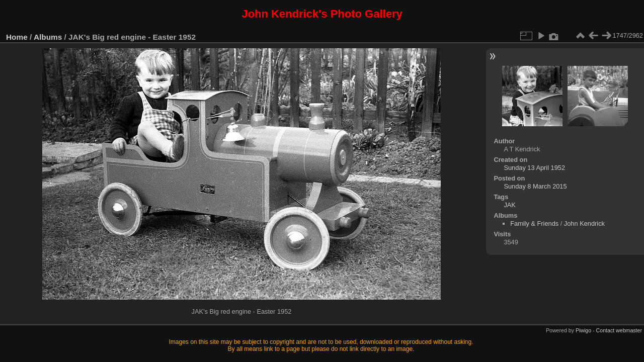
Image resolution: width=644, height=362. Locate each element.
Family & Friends (534, 223)
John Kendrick (584, 223)
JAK (509, 205)
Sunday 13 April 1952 (534, 168)
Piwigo (583, 330)
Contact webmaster (619, 330)
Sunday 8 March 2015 (535, 186)
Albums (48, 37)
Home (17, 37)
